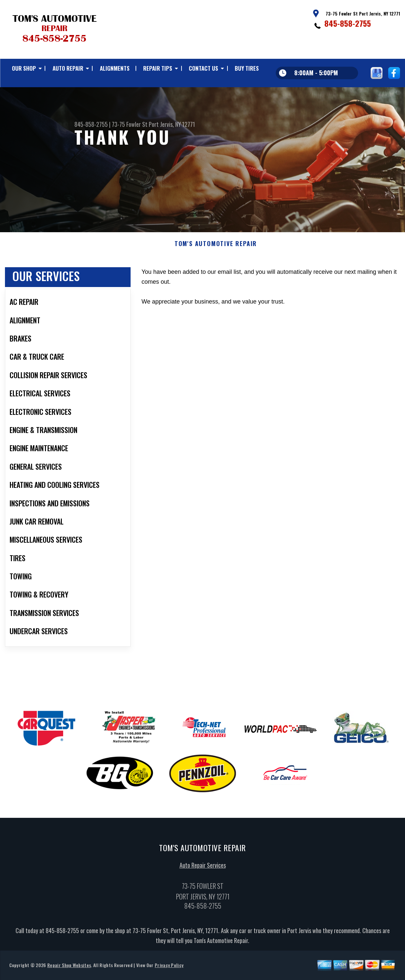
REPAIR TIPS (158, 68)
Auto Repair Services (203, 869)
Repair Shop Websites (69, 969)
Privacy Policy (169, 969)
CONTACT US (203, 68)
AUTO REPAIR (68, 68)
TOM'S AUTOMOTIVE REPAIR (216, 248)
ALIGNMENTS (115, 68)
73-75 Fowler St (130, 124)
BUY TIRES (247, 68)
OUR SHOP (24, 68)
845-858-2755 (348, 23)
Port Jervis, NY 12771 (172, 124)
